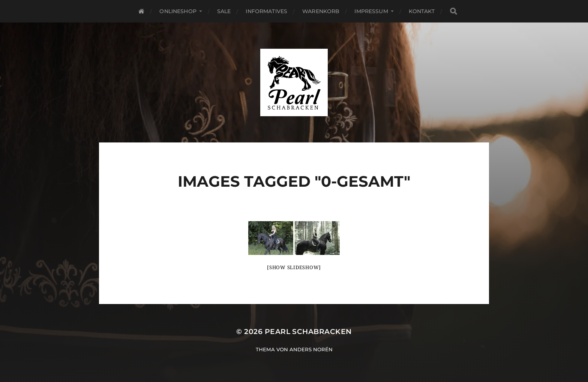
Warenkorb (321, 11)
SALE (224, 11)
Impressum (371, 11)
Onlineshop (178, 11)
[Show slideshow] (294, 267)
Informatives (266, 11)
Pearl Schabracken (308, 332)
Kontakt (422, 11)
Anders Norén (311, 349)
